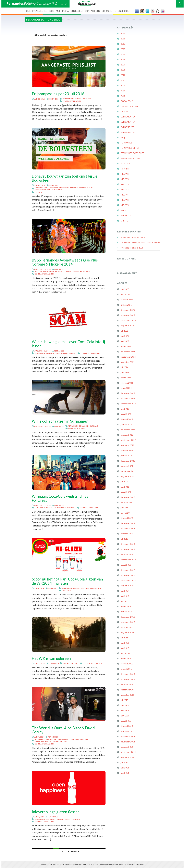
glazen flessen (64, 819)
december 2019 (128, 523)
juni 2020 (125, 508)
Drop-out (53, 187)
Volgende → (75, 852)
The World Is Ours (43, 742)
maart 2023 (126, 414)
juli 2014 (124, 762)
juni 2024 (125, 372)
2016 (123, 44)
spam (57, 353)
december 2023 (128, 393)
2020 (123, 65)
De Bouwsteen (41, 187)
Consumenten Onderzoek (116, 11)
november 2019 (128, 528)
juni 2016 (125, 643)
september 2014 (128, 752)
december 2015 (128, 674)
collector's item (81, 588)
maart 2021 (126, 492)
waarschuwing (68, 353)
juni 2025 (125, 336)
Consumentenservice (72, 99)
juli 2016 (124, 638)
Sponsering (57, 190)
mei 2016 (125, 648)
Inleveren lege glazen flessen (56, 812)
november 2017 (128, 575)
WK (99, 588)
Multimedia (62, 11)
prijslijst (87, 99)
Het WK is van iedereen (51, 658)
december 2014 (128, 736)
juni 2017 (125, 591)
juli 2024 (124, 367)
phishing (50, 353)
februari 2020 (127, 518)
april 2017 (125, 601)
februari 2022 (127, 450)
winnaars (62, 508)
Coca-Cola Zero (130, 106)
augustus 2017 (127, 586)
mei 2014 (125, 773)
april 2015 (125, 716)
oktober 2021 (127, 466)
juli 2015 (124, 700)
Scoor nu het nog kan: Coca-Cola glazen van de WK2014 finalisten (67, 581)
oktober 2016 (127, 627)
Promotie (126, 215)
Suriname (94, 426)
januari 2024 (126, 388)
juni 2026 (125, 289)
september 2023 (128, 404)
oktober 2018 (127, 554)
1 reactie (39, 192)
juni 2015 (125, 705)
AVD (123, 91)
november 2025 (128, 315)
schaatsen (84, 426)
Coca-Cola (40, 353)
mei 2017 (125, 596)
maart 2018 (126, 565)
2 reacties (66, 590)
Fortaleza (51, 508)
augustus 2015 (127, 695)
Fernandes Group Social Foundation (76, 187)
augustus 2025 (127, 326)
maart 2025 (126, 346)
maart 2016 (126, 658)
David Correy (64, 739)
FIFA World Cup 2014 (80, 739)
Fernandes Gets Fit (131, 148)
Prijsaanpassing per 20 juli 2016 (58, 94)
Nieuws (125, 174)
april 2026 (125, 294)
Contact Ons (92, 11)
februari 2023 (127, 419)
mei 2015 (125, 710)
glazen (93, 588)
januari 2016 (126, 669)
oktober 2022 (127, 435)
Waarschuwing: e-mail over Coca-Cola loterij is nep (68, 344)
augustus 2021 (127, 476)
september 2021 (128, 471)
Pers (123, 210)
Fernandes (77, 272)
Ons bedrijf (77, 11)
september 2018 (128, 560)
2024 (123, 85)
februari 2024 (127, 383)
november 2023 (128, 398)
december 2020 (128, 497)
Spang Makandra (138, 864)
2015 (123, 39)
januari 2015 (126, 731)
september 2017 (128, 580)
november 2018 (128, 549)
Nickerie (87, 272)
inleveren (76, 819)
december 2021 (128, 461)
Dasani (125, 111)
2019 (123, 59)
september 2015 (128, 690)
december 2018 (128, 544)
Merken (125, 169)
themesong (57, 742)
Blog (52, 11)
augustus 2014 (127, 757)
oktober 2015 (127, 684)
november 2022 (128, 430)
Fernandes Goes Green (133, 153)
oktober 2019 (127, 534)
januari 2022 (126, 456)
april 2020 (125, 513)
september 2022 (128, 440)
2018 (123, 54)
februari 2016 (127, 664)
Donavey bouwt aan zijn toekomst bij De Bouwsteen (65, 178)
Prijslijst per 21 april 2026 (132, 248)
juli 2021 (124, 482)
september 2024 (128, 357)
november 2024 (128, 352)
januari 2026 (126, 305)
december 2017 (128, 570)
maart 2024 (126, 378)
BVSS (60, 272)
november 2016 (128, 622)
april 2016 (125, 653)
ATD (36, 272)
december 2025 (128, 310)
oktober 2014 (127, 747)
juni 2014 (125, 768)
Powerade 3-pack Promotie (133, 237)
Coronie (67, 272)
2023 (123, 80)
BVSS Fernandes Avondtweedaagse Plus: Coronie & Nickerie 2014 (65, 262)
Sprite (124, 221)
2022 (123, 75)
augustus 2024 (127, 362)
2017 (123, 49)
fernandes (53, 99)
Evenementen (40, 11)
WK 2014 (71, 508)
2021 (123, 70)
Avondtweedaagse (48, 272)
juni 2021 (125, 487)
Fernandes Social (42, 190)
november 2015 (128, 679)
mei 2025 (125, 341)
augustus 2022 (127, 445)
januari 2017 (126, 612)
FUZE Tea (125, 163)
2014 (123, 33)
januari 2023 (126, 424)
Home (28, 11)
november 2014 (128, 742)
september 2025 (128, 320)
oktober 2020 (127, 502)
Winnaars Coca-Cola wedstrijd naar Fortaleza (61, 498)
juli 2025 (124, 331)
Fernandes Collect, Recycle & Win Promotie (140, 242)
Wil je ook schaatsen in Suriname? (60, 421)
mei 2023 (125, 409)
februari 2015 (127, 726)
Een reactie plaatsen (72, 101)
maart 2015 (126, 721)
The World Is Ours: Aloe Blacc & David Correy (63, 730)
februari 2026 (127, 300)
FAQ (123, 137)
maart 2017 (126, 606)
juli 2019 (124, 539)
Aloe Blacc (40, 739)
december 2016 (128, 617)
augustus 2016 (127, 632)
